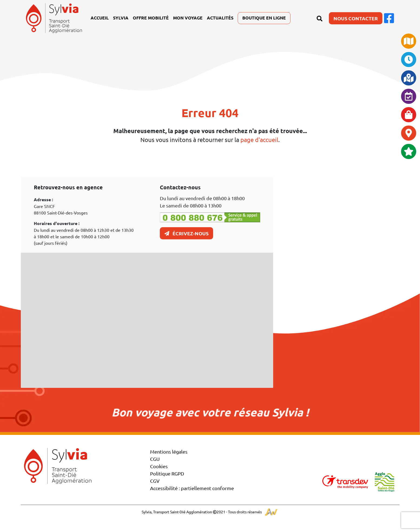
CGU (155, 459)
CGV (155, 481)
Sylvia (121, 18)
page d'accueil (259, 140)
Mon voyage (188, 18)
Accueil (100, 18)
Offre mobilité (151, 18)
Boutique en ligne (264, 18)
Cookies (159, 466)
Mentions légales (169, 452)
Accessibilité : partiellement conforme (192, 488)
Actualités (220, 18)
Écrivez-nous (186, 233)
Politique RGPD (167, 473)
